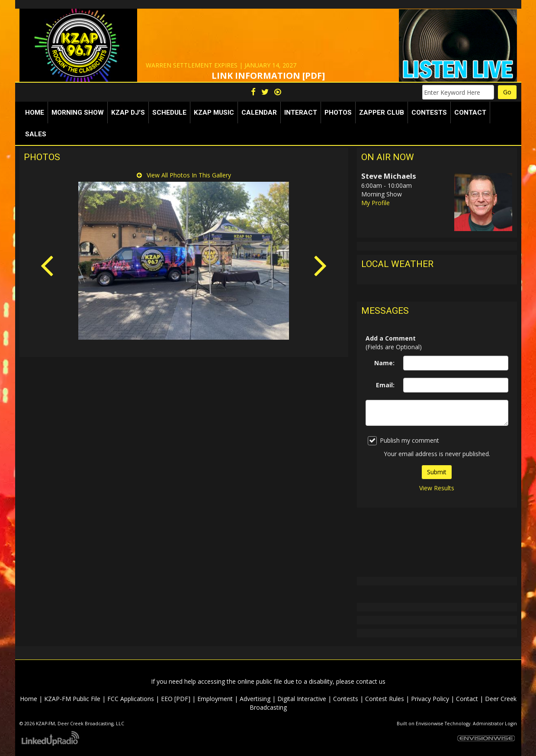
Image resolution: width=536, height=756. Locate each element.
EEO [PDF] (176, 699)
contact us (371, 681)
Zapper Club (382, 113)
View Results (437, 488)
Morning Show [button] (78, 113)
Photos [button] (338, 113)
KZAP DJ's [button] (128, 113)
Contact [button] (470, 113)
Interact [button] (301, 113)
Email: (385, 385)
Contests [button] (429, 113)
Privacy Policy (430, 699)
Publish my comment (403, 441)
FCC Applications (131, 699)
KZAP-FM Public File (72, 699)
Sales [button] (36, 134)
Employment (215, 699)
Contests (346, 699)
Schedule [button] (169, 113)
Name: (384, 363)
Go (507, 92)
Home (35, 113)
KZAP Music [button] (214, 113)
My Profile (376, 203)
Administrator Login (495, 724)
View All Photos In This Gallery (184, 175)
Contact (467, 699)
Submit (437, 472)
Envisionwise (430, 724)
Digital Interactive (302, 699)
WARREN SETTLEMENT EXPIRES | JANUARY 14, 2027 (221, 65)
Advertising (255, 699)
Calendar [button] (259, 113)
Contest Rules (385, 699)
